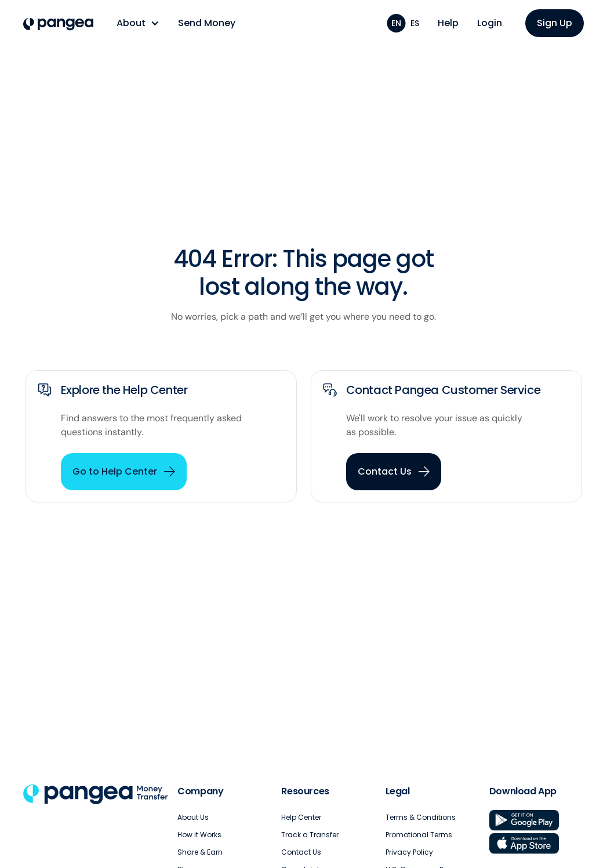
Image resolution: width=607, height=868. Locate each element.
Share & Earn (200, 852)
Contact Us (301, 852)
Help (448, 23)
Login (490, 23)
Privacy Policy (409, 852)
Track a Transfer (310, 835)
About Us (193, 817)
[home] (58, 24)
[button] (138, 23)
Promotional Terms (419, 835)
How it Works (199, 835)
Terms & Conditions (421, 817)
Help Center (301, 817)
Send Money (207, 23)
